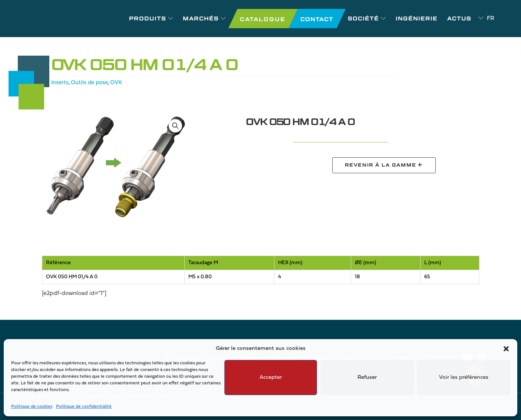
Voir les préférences (464, 378)
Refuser (367, 378)
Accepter (271, 378)
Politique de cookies (32, 407)
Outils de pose (91, 83)
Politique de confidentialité (84, 407)
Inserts (60, 83)
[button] (506, 349)
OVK (119, 83)
